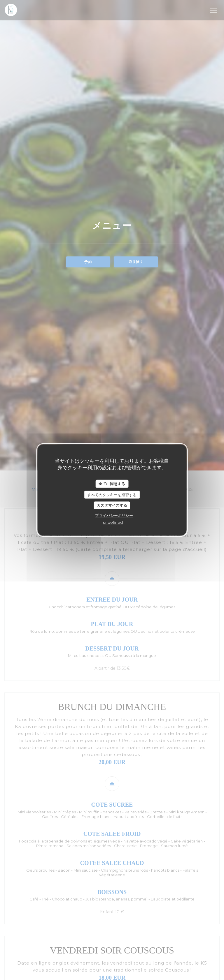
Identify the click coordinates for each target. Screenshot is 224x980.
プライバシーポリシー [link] (114, 515)
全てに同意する (112, 484)
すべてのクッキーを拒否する (112, 494)
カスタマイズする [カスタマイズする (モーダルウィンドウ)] (112, 505)
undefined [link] (113, 522)
